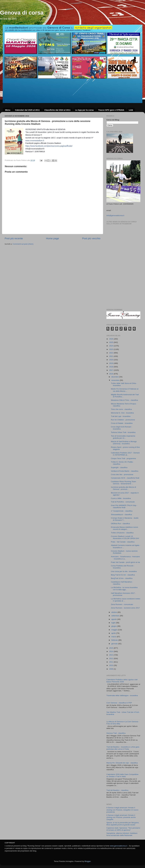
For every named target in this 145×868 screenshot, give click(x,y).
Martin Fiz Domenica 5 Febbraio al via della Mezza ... (125, 390)
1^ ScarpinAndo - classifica (122, 511)
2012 (111, 658)
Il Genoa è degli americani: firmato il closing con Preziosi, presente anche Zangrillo (121, 817)
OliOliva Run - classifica (120, 524)
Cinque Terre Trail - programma (123, 458)
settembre (116, 616)
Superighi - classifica (119, 467)
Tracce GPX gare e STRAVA (111, 110)
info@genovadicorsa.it (115, 215)
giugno (114, 626)
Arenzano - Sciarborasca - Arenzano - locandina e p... (125, 558)
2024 (111, 346)
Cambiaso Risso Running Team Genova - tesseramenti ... (124, 483)
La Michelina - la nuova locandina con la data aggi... (124, 588)
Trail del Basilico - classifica (117, 790)
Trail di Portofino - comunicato (123, 502)
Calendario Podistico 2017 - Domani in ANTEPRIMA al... (125, 454)
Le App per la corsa (84, 110)
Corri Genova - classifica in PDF (119, 703)
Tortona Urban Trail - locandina (123, 432)
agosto (114, 619)
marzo (114, 637)
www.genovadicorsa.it (119, 846)
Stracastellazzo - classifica (121, 515)
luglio (114, 623)
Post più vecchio (91, 238)
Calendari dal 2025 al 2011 (27, 110)
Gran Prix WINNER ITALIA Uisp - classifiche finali (124, 506)
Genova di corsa (22, 13)
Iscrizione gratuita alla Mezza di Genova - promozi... (123, 488)
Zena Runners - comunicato (122, 604)
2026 (111, 339)
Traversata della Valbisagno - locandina (122, 695)
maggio (115, 630)
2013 (111, 655)
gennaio (115, 644)
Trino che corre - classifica (121, 409)
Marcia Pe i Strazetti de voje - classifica (122, 763)
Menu (8, 110)
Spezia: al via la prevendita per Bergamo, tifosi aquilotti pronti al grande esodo (123, 824)
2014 (111, 651)
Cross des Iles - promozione (122, 474)
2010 (111, 665)
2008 (111, 669)
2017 (111, 370)
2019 (111, 363)
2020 (111, 360)
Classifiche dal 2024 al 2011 (57, 110)
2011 (111, 662)
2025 (111, 342)
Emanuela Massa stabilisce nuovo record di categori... (125, 528)
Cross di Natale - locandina (122, 423)
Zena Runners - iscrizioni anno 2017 (125, 608)
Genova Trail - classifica (116, 733)
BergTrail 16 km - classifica (122, 578)
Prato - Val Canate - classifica (123, 542)
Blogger (88, 861)
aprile (114, 633)
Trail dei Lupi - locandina (121, 416)
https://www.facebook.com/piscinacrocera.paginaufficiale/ (49, 146)
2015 (111, 648)
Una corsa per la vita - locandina (124, 571)
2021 (111, 356)
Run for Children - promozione (123, 420)
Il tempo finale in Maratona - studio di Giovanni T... (125, 519)
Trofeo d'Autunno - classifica (122, 533)
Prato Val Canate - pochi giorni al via (125, 562)
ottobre (114, 612)
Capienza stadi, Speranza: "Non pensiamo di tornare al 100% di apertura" (123, 829)
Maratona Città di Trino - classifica (124, 400)
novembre (116, 380)
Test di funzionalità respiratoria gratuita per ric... (123, 437)
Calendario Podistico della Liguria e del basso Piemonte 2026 (122, 681)
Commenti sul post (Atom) (23, 244)
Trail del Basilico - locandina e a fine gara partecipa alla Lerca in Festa (123, 748)
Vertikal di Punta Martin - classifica (125, 471)
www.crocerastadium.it (35, 141)
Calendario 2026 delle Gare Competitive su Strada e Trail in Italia (122, 775)
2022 (111, 353)
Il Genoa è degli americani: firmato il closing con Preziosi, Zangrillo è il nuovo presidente (122, 810)
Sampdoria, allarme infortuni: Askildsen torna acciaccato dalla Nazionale (122, 834)
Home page (53, 238)
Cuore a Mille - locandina (121, 498)
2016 (111, 374)
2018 (111, 367)
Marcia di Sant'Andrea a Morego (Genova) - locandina (124, 443)
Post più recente (14, 238)
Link (131, 110)
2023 (111, 349)
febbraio (115, 640)
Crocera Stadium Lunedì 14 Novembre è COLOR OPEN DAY (125, 537)
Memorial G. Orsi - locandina (122, 413)
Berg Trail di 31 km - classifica (123, 575)
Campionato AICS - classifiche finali (125, 478)
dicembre (115, 377)
